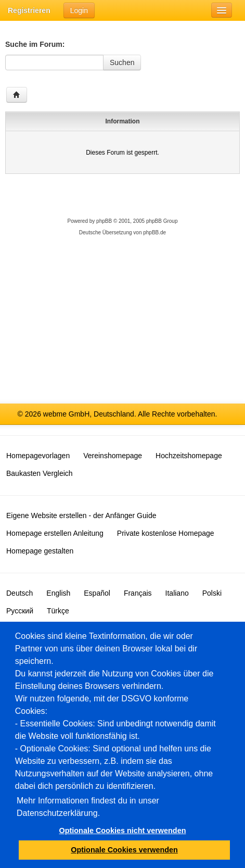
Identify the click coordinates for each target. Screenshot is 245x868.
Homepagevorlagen (38, 456)
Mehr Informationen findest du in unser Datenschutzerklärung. (88, 807)
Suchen (122, 62)
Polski (212, 593)
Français (138, 593)
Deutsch (20, 593)
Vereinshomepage (113, 456)
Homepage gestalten (40, 551)
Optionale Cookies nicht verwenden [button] (123, 831)
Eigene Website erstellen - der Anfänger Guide (81, 515)
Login (79, 10)
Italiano (177, 593)
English (58, 593)
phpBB (104, 221)
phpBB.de (154, 232)
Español (97, 593)
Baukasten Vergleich (40, 473)
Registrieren (29, 10)
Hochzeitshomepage (189, 456)
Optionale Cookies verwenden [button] (124, 850)
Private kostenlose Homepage (166, 533)
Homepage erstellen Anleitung (55, 533)
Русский (20, 611)
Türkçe (58, 611)
